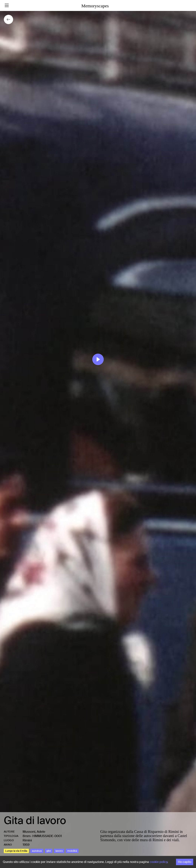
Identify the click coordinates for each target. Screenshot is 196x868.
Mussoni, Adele (34, 832)
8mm (26, 836)
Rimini (27, 840)
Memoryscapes (95, 6)
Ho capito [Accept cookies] (185, 862)
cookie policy (158, 862)
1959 (26, 845)
